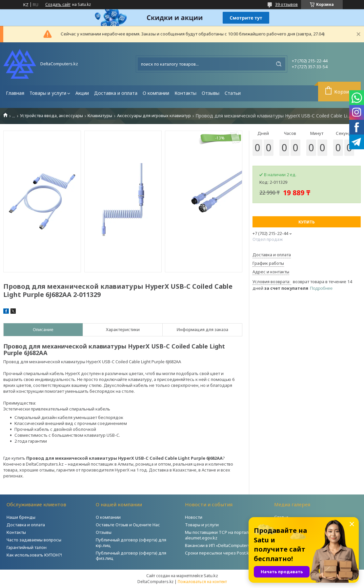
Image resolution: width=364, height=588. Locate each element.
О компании (156, 93)
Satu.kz (211, 576)
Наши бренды (21, 517)
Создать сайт (58, 5)
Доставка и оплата (116, 93)
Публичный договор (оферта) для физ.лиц (131, 556)
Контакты (185, 93)
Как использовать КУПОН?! (34, 555)
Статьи (233, 93)
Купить (307, 222)
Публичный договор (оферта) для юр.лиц (131, 543)
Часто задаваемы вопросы (34, 540)
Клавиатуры (100, 116)
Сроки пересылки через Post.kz (218, 553)
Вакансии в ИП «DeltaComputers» (219, 545)
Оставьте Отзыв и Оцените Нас (128, 525)
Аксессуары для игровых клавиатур (154, 116)
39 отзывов (286, 4)
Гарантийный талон (27, 547)
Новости (194, 517)
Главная (15, 93)
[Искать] (279, 64)
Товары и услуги (48, 93)
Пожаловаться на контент (202, 582)
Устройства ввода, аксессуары (51, 116)
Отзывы (211, 93)
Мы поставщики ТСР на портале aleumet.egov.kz (218, 535)
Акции (82, 93)
